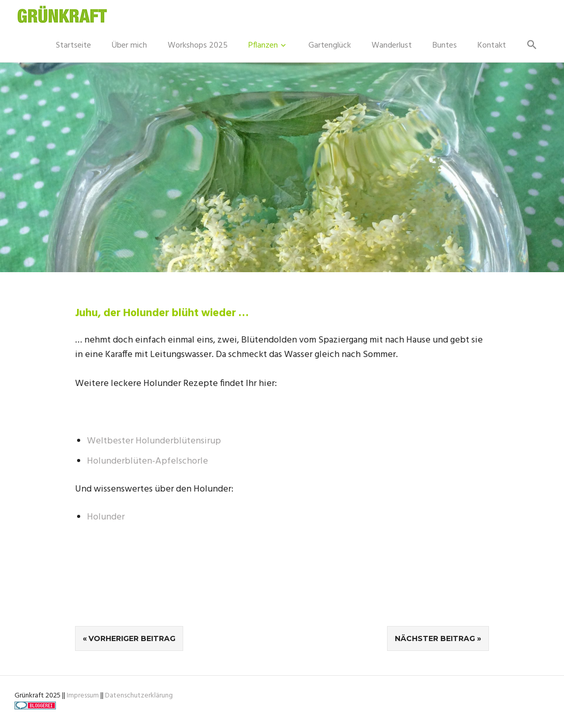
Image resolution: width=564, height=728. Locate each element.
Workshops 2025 (198, 46)
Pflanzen (263, 46)
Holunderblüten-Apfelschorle (147, 461)
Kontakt (492, 46)
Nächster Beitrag (435, 638)
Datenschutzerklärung (139, 696)
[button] (532, 46)
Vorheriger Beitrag (132, 638)
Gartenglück (330, 46)
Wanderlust (392, 46)
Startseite (73, 46)
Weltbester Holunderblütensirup (154, 441)
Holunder (106, 517)
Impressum (83, 696)
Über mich (129, 46)
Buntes (445, 46)
